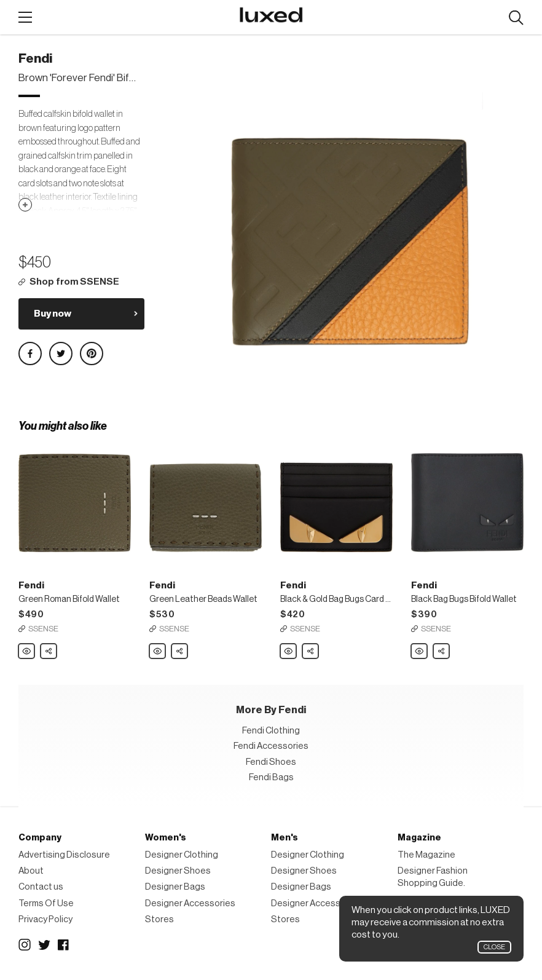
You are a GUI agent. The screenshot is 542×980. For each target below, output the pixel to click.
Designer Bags (175, 887)
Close (494, 947)
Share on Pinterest (92, 354)
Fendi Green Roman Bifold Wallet (27, 652)
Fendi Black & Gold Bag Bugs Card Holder (289, 652)
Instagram (25, 945)
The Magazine (426, 855)
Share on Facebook (30, 354)
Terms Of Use (46, 903)
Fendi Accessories (271, 746)
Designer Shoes (178, 871)
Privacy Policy (45, 919)
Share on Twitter (61, 354)
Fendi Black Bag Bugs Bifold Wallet (420, 652)
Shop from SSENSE (74, 282)
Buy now (53, 314)
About (31, 871)
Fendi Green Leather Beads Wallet (158, 652)
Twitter (44, 945)
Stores (159, 919)
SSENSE (43, 629)
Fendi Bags (271, 777)
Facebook (64, 945)
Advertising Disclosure (64, 855)
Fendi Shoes (271, 762)
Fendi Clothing (271, 731)
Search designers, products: (516, 18)
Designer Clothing (182, 855)
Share (49, 648)
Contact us (41, 887)
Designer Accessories (190, 903)
